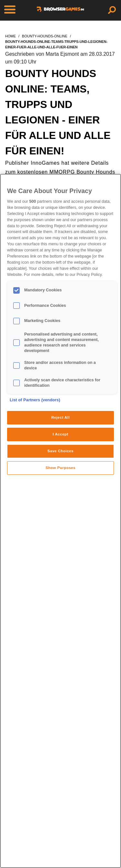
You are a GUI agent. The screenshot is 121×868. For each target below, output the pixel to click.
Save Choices (60, 451)
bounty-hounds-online (45, 36)
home (10, 36)
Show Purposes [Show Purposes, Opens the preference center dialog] (60, 468)
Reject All (60, 417)
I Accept (60, 434)
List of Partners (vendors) (35, 400)
